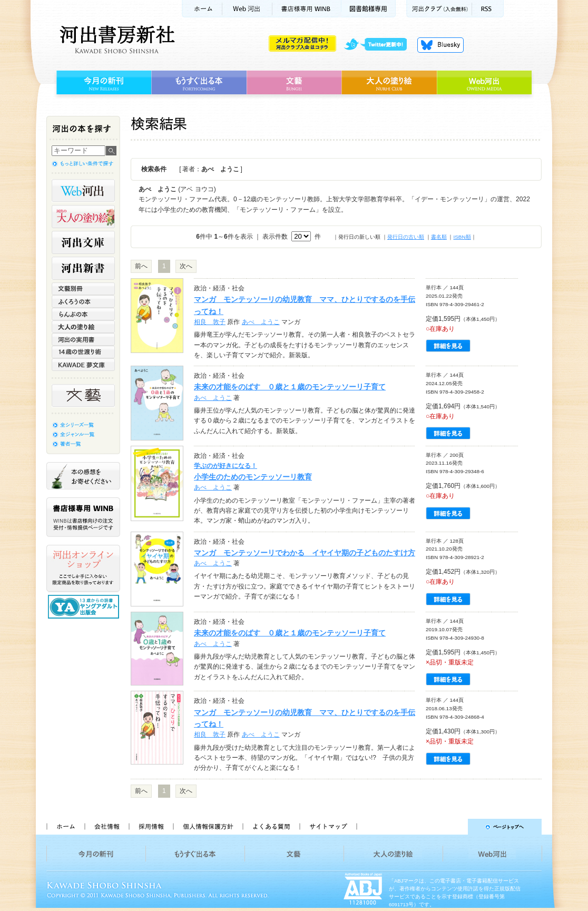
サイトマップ (328, 827)
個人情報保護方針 (208, 827)
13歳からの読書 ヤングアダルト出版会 (85, 607)
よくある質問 (271, 827)
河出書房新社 (116, 40)
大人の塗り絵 (389, 83)
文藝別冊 (83, 289)
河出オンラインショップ (83, 569)
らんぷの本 (83, 314)
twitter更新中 (379, 45)
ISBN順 (462, 237)
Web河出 (247, 9)
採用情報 (151, 827)
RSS (488, 9)
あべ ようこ (261, 322)
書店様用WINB (307, 9)
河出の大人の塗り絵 (83, 217)
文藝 (294, 83)
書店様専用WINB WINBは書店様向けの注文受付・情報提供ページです (83, 517)
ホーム (202, 9)
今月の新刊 (102, 83)
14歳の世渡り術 (83, 352)
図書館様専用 (369, 9)
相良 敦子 (210, 322)
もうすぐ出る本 (199, 83)
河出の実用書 (83, 339)
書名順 (439, 237)
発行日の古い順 (406, 237)
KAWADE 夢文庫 (83, 365)
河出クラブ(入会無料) (439, 9)
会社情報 (106, 827)
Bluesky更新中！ (440, 45)
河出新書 (83, 268)
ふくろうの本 (83, 301)
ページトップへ (454, 827)
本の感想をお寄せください (83, 476)
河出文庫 (83, 242)
